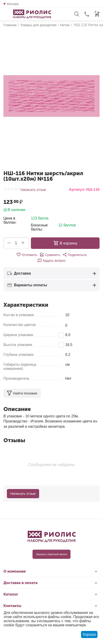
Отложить (27, 255)
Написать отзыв (33, 190)
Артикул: (77, 190)
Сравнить (50, 255)
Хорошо (89, 634)
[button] (75, 255)
